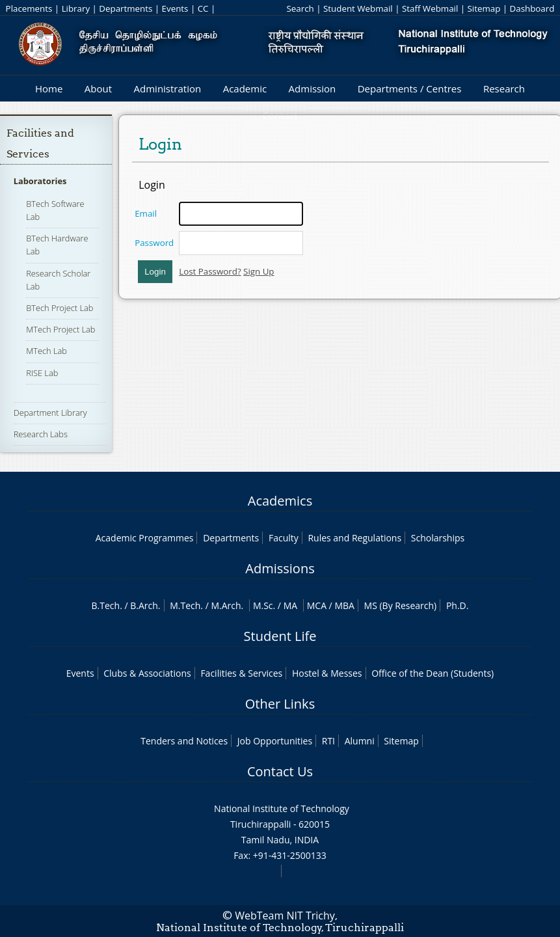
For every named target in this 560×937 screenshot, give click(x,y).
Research (504, 88)
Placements (29, 8)
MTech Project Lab (60, 329)
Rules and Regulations (354, 538)
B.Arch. (145, 605)
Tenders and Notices (184, 741)
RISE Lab (42, 373)
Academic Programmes (145, 538)
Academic (245, 88)
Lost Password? (210, 271)
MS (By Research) (401, 605)
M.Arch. (227, 605)
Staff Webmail (430, 8)
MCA (317, 605)
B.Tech (106, 605)
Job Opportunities (275, 741)
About (98, 88)
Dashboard (532, 8)
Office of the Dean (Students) (433, 673)
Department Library (50, 413)
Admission (313, 88)
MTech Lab (47, 351)
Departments (126, 8)
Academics (280, 501)
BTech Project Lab (60, 308)
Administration (168, 88)
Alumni (360, 741)
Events (175, 8)
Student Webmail (358, 8)
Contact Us (280, 771)
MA (290, 605)
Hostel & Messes (327, 673)
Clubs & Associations (147, 673)
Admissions (280, 568)
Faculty (284, 538)
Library (76, 8)
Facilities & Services (241, 673)
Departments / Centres (410, 88)
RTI (328, 741)
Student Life (280, 636)
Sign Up (259, 271)
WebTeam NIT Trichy (285, 916)
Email (146, 213)
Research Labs (41, 434)
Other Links (280, 704)
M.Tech (185, 605)
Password (154, 243)
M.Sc (263, 605)
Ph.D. (458, 605)
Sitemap (484, 8)
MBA (344, 605)
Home (49, 88)
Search (300, 8)
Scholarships (438, 538)
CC (203, 8)
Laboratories (40, 181)
